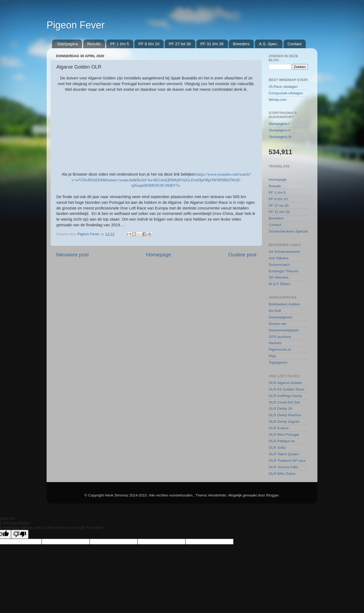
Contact (295, 44)
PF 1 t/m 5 (120, 44)
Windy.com (278, 100)
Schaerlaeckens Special (288, 231)
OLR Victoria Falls (283, 467)
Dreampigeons (281, 317)
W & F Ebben (279, 284)
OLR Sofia (277, 448)
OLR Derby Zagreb (284, 422)
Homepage (158, 255)
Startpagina (68, 44)
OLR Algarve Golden (285, 383)
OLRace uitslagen (283, 87)
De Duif (275, 311)
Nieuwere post (72, 255)
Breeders (241, 44)
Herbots (275, 343)
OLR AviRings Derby (285, 396)
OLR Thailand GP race (287, 461)
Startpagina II (279, 130)
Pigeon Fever (76, 25)
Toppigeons (278, 362)
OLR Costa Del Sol (284, 402)
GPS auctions (280, 337)
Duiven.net (277, 324)
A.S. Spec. (269, 44)
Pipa (272, 356)
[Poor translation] (20, 534)
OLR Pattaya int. (282, 441)
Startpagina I (279, 124)
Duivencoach (279, 265)
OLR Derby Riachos (285, 415)
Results (94, 44)
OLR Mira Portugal (284, 435)
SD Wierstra (279, 277)
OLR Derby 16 (280, 409)
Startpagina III (280, 137)
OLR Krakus (279, 428)
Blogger (272, 495)
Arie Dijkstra (279, 258)
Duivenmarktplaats (284, 330)
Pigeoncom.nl (280, 349)
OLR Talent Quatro (284, 454)
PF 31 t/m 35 (212, 44)
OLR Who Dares (282, 474)
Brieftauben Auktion (285, 304)
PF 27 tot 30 (180, 44)
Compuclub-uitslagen (286, 93)
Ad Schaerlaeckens (284, 252)
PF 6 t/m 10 (149, 44)
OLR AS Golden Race (286, 389)
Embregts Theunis (283, 271)
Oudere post (242, 255)
